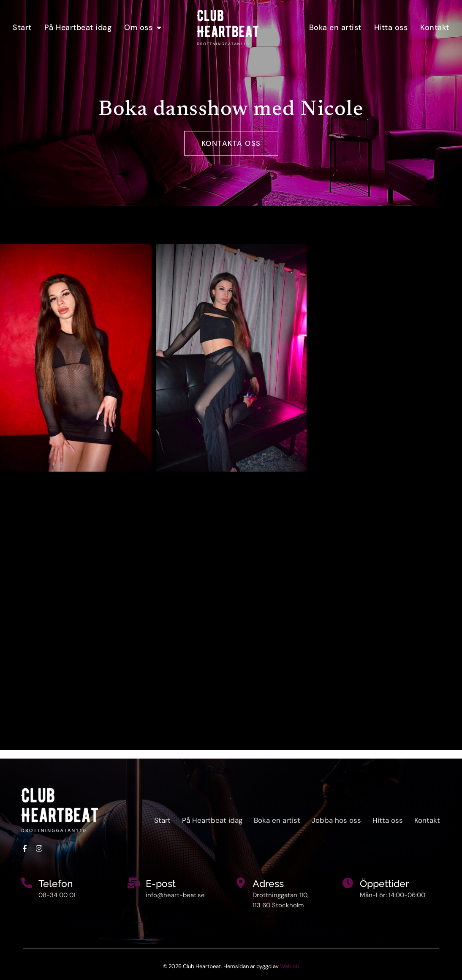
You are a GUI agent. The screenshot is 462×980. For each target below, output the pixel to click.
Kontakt (435, 27)
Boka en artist (335, 27)
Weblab (289, 966)
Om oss (143, 27)
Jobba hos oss (336, 820)
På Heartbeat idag (78, 27)
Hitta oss (391, 27)
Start (22, 27)
